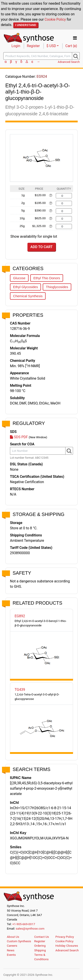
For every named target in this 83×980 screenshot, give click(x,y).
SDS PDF (19, 437)
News (11, 950)
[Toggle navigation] (75, 38)
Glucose (19, 278)
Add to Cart (41, 247)
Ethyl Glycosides (25, 287)
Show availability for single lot (34, 236)
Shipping (40, 950)
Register (33, 46)
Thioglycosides (57, 287)
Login (16, 46)
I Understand (26, 25)
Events (11, 955)
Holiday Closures (67, 946)
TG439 (20, 690)
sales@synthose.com (30, 928)
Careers (12, 946)
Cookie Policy (55, 19)
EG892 (20, 616)
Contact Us (41, 937)
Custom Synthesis (19, 941)
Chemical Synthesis (28, 296)
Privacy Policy (65, 937)
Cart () (71, 46)
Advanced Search (69, 62)
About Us (13, 937)
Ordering (40, 946)
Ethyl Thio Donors (47, 278)
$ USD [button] (51, 46)
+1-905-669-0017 (24, 924)
